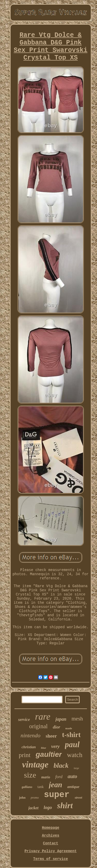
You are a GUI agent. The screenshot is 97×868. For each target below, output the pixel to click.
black (61, 766)
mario (46, 777)
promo (35, 798)
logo (48, 807)
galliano (27, 787)
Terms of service (50, 859)
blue (43, 748)
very (55, 746)
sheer (51, 736)
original (39, 726)
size (30, 775)
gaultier (49, 754)
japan (61, 719)
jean (56, 785)
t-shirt (71, 735)
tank (41, 787)
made (69, 728)
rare (43, 717)
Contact (51, 843)
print (24, 755)
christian (29, 747)
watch (75, 755)
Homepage (51, 828)
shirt (65, 805)
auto (72, 776)
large (76, 768)
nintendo (30, 735)
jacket (33, 808)
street (79, 797)
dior (56, 727)
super (57, 795)
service (24, 720)
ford (59, 777)
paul (72, 744)
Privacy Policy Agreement (51, 851)
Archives (51, 836)
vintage (35, 764)
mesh (77, 719)
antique (73, 787)
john (22, 797)
